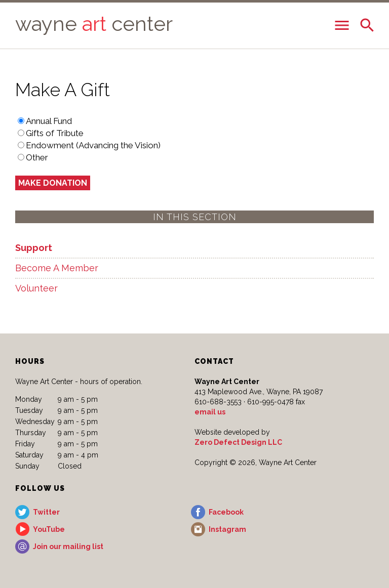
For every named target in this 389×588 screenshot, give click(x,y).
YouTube (49, 529)
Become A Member (57, 268)
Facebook (226, 512)
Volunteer (36, 288)
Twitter (46, 512)
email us (210, 412)
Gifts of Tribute (55, 133)
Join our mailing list (68, 547)
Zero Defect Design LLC (238, 442)
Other (37, 157)
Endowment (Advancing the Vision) (93, 145)
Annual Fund (49, 121)
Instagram (227, 529)
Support (34, 248)
